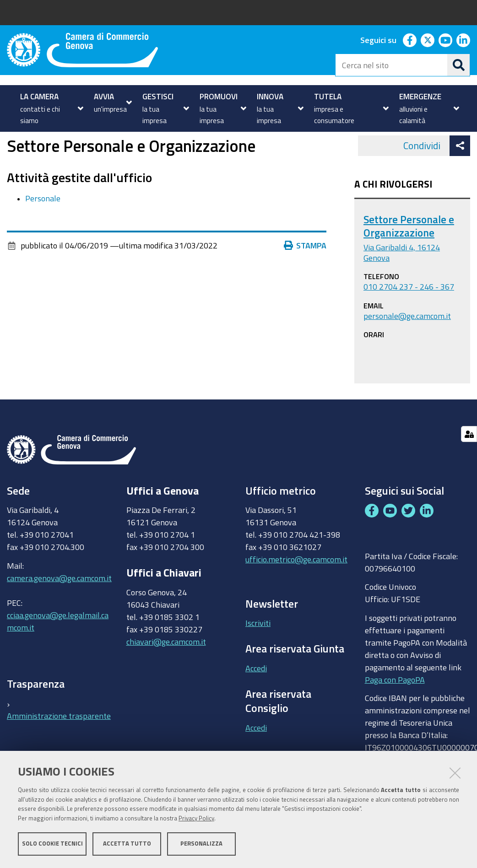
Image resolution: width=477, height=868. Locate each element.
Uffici (35, 142)
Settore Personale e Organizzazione (409, 257)
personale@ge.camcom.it (407, 346)
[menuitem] (51, 108)
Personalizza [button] (201, 844)
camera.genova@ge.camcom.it (59, 609)
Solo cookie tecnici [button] (52, 844)
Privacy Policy (196, 819)
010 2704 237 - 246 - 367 (409, 318)
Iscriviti (258, 654)
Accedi (256, 699)
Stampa (305, 276)
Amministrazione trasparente (59, 746)
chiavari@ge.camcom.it (166, 672)
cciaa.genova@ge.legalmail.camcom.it (58, 652)
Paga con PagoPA (395, 710)
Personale (43, 229)
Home (13, 142)
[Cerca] (459, 65)
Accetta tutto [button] (127, 844)
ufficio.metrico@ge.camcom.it (296, 590)
